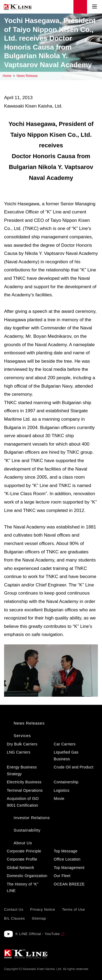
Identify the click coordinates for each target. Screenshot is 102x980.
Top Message (66, 851)
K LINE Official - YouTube (38, 934)
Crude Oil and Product (74, 767)
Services (22, 736)
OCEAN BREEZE (69, 884)
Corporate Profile (22, 859)
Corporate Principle (24, 851)
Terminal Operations (25, 790)
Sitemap (39, 918)
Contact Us (14, 909)
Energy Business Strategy (22, 770)
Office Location (67, 859)
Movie (59, 799)
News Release (27, 76)
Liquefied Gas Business (66, 756)
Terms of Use (73, 909)
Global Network (21, 868)
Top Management (69, 868)
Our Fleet (62, 876)
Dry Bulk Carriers (22, 744)
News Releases (29, 723)
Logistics (62, 790)
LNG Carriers (19, 752)
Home (7, 76)
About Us (23, 843)
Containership (66, 782)
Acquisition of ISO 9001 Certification (23, 802)
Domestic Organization (27, 876)
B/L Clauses (15, 918)
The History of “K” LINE (23, 887)
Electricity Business (24, 782)
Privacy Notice (43, 909)
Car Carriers (65, 744)
